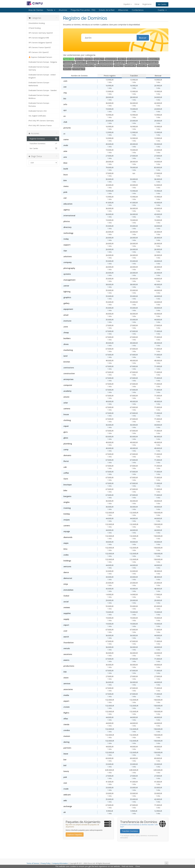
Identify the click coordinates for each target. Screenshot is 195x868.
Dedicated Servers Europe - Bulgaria (43, 62)
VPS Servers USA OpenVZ (39, 52)
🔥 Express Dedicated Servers (40, 57)
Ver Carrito (162, 4)
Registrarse (147, 4)
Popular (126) (69, 59)
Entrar (137, 4)
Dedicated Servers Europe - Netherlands (39, 84)
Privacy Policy (46, 863)
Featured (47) (93, 62)
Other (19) (122, 59)
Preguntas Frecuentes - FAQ (83, 10)
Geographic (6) (120, 62)
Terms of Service (33, 863)
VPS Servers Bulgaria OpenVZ (40, 43)
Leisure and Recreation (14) (84, 66)
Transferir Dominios (43, 144)
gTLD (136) (79, 59)
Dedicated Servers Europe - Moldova (39, 97)
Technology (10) (79, 69)
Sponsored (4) (111, 59)
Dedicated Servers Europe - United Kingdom (42, 76)
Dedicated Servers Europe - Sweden (43, 90)
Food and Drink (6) (106, 62)
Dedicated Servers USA (38, 111)
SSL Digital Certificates (37, 116)
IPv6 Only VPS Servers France (40, 125)
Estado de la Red (107, 10)
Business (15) (154, 59)
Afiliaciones (123, 10)
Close (138, 866)
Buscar (143, 38)
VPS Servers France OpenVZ (40, 47)
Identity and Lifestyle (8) (149, 62)
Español (128, 4)
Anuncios (63, 10)
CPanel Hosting (35, 28)
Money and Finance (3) (104, 66)
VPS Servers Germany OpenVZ (41, 33)
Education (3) (81, 62)
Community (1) (69, 62)
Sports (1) (67, 69)
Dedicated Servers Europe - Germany (39, 68)
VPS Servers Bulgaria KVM (39, 38)
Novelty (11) (119, 66)
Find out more (127, 866)
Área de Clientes (36, 10)
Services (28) (142, 66)
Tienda (51, 10)
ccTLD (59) (89, 59)
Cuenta (162, 10)
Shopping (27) (154, 66)
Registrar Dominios (43, 139)
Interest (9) (68, 66)
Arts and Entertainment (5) (137, 59)
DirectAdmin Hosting (37, 23)
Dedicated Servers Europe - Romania (39, 105)
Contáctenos (138, 10)
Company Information (60, 863)
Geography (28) (133, 62)
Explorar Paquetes (75, 834)
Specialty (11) (99, 59)
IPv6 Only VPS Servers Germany (41, 121)
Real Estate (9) (130, 66)
